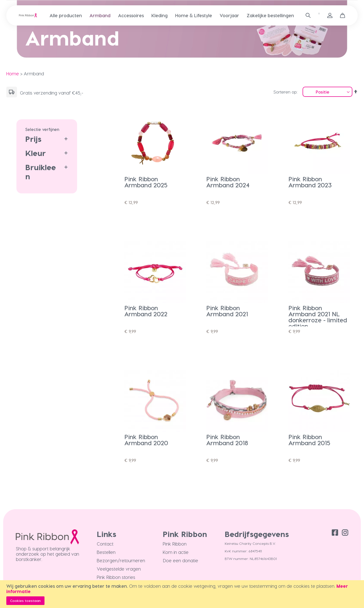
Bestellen (106, 552)
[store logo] (28, 16)
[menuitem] (66, 15)
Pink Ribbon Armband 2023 (310, 182)
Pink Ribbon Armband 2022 (146, 311)
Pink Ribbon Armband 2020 (146, 440)
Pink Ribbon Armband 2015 (309, 440)
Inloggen (330, 15)
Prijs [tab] (33, 139)
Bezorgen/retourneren (121, 560)
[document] (183, 594)
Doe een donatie (180, 560)
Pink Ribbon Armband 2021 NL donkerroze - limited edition (318, 317)
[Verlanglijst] (319, 15)
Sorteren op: (286, 92)
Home (13, 73)
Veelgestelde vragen (119, 569)
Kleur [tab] (36, 153)
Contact (105, 544)
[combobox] (306, 15)
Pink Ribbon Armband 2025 (146, 182)
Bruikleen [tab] (41, 172)
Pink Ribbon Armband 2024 (228, 182)
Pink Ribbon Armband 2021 (227, 311)
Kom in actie (176, 552)
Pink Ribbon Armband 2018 (227, 440)
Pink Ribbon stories (116, 577)
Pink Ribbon (175, 544)
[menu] (176, 15)
